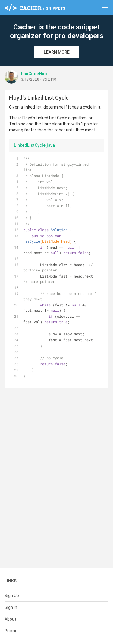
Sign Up (12, 596)
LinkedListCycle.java (34, 145)
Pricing (11, 631)
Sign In (11, 607)
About (10, 619)
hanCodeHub (34, 74)
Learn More (57, 52)
